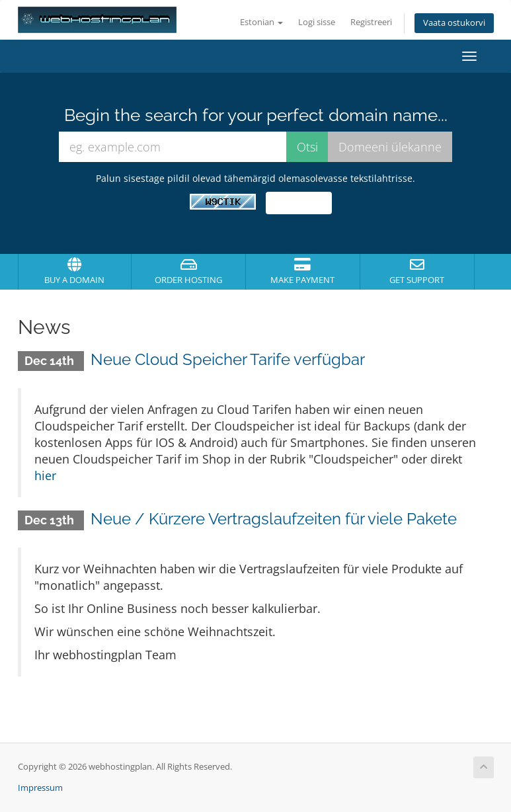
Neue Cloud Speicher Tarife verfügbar (228, 359)
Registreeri (371, 22)
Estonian (261, 22)
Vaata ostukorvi (454, 23)
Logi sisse (317, 22)
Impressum (40, 788)
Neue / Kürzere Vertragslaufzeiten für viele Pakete (274, 519)
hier (45, 475)
